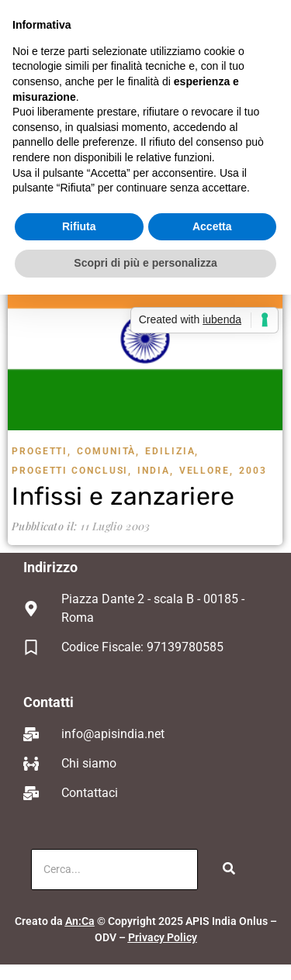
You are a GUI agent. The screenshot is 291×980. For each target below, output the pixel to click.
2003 (253, 471)
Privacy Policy (163, 937)
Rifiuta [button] (79, 226)
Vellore (206, 471)
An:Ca (80, 921)
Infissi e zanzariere (123, 496)
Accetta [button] (212, 226)
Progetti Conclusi (72, 471)
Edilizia (172, 451)
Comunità (108, 451)
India (155, 471)
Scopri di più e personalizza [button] (145, 263)
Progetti (42, 451)
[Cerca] (114, 870)
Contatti (48, 702)
